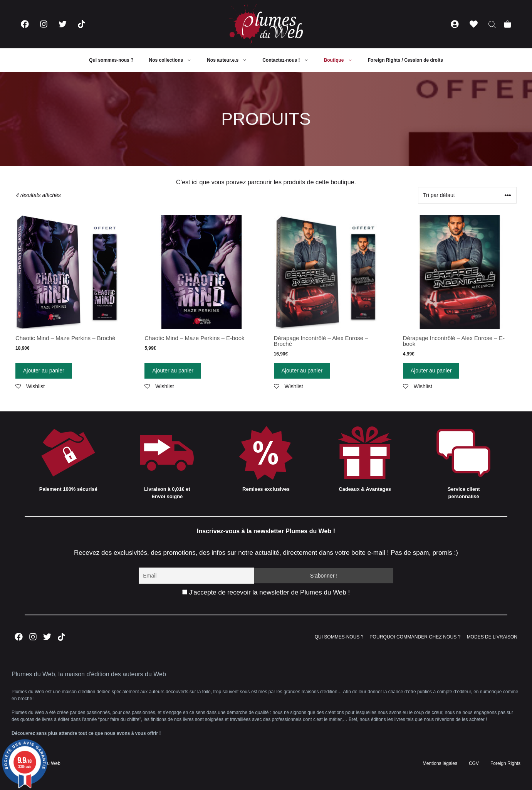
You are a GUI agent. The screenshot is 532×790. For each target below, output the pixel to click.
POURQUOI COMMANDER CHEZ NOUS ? (415, 637)
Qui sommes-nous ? (111, 60)
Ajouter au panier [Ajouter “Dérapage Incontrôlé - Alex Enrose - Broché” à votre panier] (302, 371)
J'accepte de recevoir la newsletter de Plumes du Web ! (266, 592)
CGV (474, 763)
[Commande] (467, 195)
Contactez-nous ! (289, 60)
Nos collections (174, 60)
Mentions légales (440, 763)
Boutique (342, 60)
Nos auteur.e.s (231, 60)
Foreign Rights (505, 763)
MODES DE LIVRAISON (492, 637)
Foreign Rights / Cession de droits (405, 60)
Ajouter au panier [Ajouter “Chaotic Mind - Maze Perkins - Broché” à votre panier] (44, 371)
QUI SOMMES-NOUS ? (339, 637)
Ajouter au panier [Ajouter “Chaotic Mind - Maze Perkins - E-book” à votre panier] (173, 371)
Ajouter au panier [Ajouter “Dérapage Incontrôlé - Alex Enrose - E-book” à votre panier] (431, 371)
